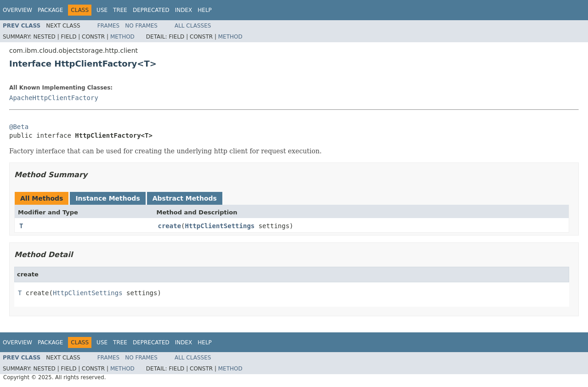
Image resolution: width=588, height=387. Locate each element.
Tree (120, 10)
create (170, 226)
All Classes (193, 26)
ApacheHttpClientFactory (54, 98)
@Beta (19, 127)
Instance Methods (107, 198)
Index (184, 10)
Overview (17, 10)
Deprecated (151, 10)
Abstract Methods (185, 198)
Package (50, 10)
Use (102, 10)
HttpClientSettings (220, 226)
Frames (109, 26)
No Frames (141, 26)
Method (122, 37)
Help (205, 10)
